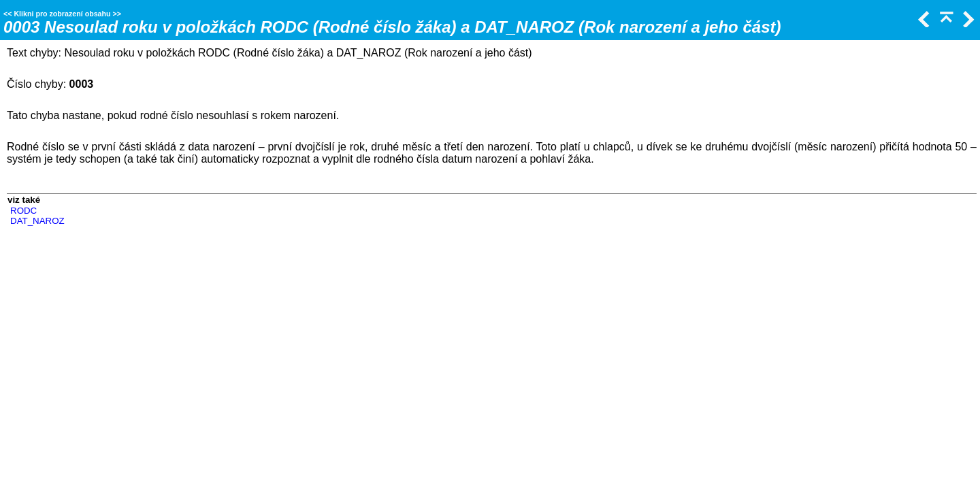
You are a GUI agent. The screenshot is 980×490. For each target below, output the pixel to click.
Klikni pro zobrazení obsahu (62, 14)
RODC (23, 211)
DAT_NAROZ (37, 221)
